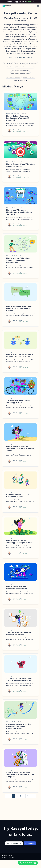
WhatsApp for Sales (29, 77)
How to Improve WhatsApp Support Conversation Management (18, 260)
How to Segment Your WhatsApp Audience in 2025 (20, 165)
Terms (10, 858)
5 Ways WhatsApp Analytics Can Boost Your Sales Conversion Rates (19, 728)
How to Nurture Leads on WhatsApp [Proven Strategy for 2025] (20, 448)
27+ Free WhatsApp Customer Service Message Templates (20, 681)
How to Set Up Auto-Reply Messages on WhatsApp (17, 588)
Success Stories (32, 64)
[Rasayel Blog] (8, 6)
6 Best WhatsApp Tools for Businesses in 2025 (18, 495)
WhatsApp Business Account (25, 67)
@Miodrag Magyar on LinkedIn (20, 57)
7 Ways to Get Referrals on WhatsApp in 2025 (18, 401)
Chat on (27, 2)
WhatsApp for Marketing (13, 77)
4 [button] (24, 799)
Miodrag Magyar (17, 130)
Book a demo (30, 846)
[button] (31, 799)
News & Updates (20, 64)
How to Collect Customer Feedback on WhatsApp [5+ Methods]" (18, 118)
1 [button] (14, 799)
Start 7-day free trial (14, 846)
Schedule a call (11, 2)
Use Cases (11, 67)
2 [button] (17, 799)
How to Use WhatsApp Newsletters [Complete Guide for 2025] (19, 212)
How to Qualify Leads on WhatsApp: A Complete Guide (19, 541)
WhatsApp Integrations (20, 80)
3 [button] (20, 799)
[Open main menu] (38, 6)
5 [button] (27, 799)
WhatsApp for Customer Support (21, 74)
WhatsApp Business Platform (20, 70)
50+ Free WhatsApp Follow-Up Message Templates (20, 634)
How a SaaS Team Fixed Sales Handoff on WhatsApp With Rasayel (19, 308)
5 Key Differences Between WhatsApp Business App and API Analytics (20, 777)
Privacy (5, 858)
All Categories (8, 64)
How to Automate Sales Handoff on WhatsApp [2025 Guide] (20, 355)
